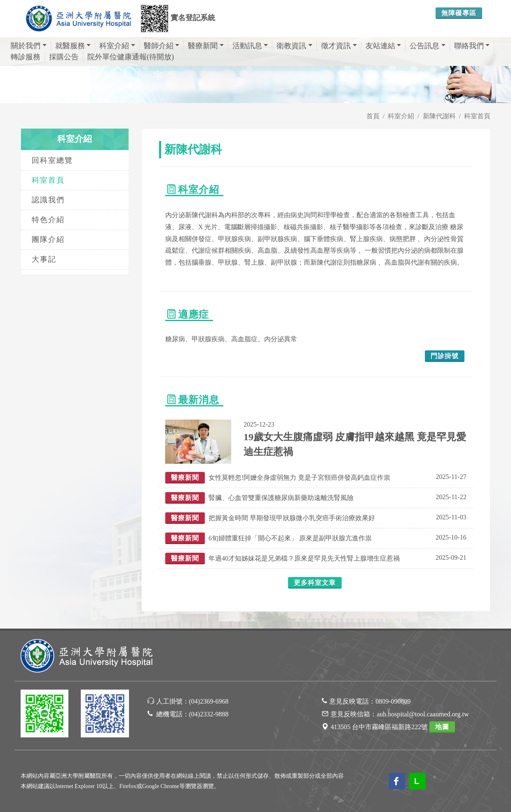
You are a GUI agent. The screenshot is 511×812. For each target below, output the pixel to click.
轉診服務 (26, 57)
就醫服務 (73, 46)
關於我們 (29, 46)
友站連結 (383, 46)
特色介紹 (48, 220)
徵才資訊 (339, 46)
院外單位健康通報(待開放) (131, 57)
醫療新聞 (206, 46)
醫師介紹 (162, 46)
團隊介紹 (48, 239)
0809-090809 (393, 701)
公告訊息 (428, 46)
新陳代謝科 (439, 116)
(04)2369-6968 (209, 701)
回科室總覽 (52, 160)
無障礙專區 (459, 13)
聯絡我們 (472, 46)
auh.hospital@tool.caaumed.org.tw (423, 714)
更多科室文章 (315, 583)
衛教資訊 (294, 46)
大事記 (44, 259)
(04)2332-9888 (209, 714)
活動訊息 (250, 46)
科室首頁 (477, 116)
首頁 (373, 116)
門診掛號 (445, 356)
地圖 (442, 727)
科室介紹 (117, 46)
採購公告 (64, 57)
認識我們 (48, 200)
